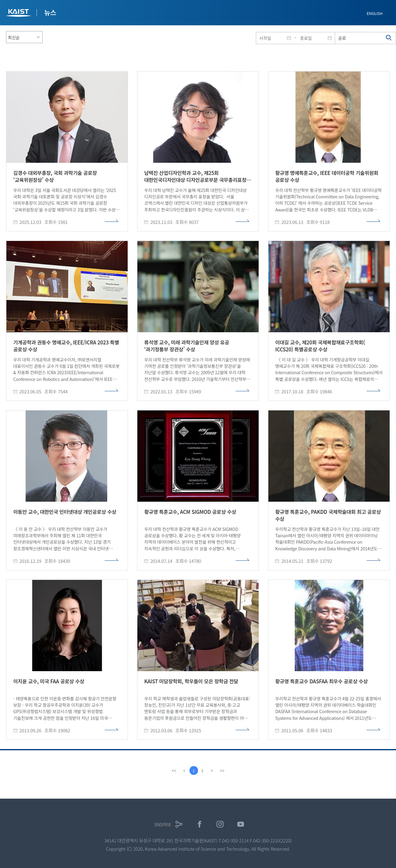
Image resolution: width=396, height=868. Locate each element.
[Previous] (184, 771)
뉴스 (50, 12)
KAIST (19, 14)
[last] (223, 771)
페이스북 (200, 824)
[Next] (212, 771)
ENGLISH (375, 13)
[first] (173, 771)
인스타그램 (220, 824)
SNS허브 (163, 824)
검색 (389, 38)
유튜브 (241, 824)
